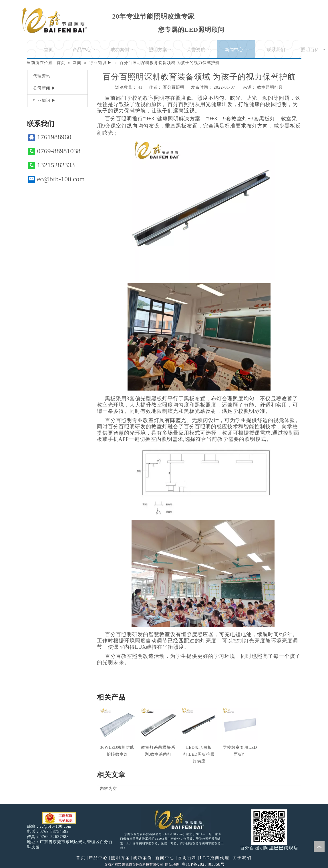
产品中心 (98, 858)
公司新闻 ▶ (45, 88)
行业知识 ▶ (45, 100)
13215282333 (51, 165)
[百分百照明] (55, 20)
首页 (81, 858)
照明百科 (187, 858)
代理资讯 (42, 76)
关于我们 (242, 858)
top (319, 847)
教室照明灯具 (270, 87)
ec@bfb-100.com (56, 179)
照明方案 (121, 858)
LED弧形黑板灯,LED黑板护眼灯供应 (199, 754)
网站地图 (172, 865)
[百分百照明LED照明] (176, 819)
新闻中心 (165, 858)
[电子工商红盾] (59, 818)
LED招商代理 (215, 858)
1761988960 (50, 137)
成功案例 (143, 858)
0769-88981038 (54, 151)
